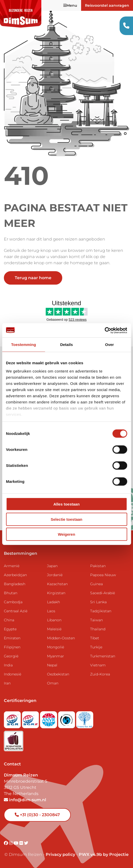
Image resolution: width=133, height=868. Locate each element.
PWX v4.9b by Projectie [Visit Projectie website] (104, 854)
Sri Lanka (98, 602)
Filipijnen (12, 647)
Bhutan (11, 593)
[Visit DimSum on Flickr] (22, 843)
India (8, 665)
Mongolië (56, 647)
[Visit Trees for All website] (85, 718)
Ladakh (53, 602)
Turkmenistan (103, 656)
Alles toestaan (67, 504)
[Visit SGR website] (13, 718)
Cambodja (13, 602)
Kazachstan (57, 584)
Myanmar (56, 656)
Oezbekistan (58, 674)
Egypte (10, 629)
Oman (53, 683)
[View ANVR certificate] (49, 718)
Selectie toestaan (66, 519)
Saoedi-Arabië (103, 593)
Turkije (96, 647)
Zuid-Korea (100, 674)
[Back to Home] (21, 14)
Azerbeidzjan (15, 575)
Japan (52, 566)
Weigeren (66, 534)
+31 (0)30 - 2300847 (37, 815)
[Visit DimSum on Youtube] (17, 843)
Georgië (11, 656)
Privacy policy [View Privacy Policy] (60, 854)
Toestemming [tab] (24, 345)
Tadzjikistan (101, 611)
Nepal (52, 665)
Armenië (12, 566)
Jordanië (55, 575)
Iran (7, 683)
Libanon (54, 620)
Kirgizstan (56, 593)
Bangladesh (15, 584)
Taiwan (96, 620)
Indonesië (13, 674)
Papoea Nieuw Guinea (103, 579)
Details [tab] (66, 345)
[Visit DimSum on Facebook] (6, 843)
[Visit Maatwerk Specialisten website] (14, 739)
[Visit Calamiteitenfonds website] (67, 718)
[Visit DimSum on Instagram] (11, 843)
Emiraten (12, 638)
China (9, 620)
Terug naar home (33, 278)
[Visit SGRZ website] (31, 718)
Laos (51, 611)
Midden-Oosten (61, 638)
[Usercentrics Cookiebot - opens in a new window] (104, 330)
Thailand (98, 629)
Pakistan (98, 566)
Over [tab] (109, 345)
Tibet (95, 638)
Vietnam (98, 665)
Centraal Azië (16, 611)
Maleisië (54, 629)
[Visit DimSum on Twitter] (26, 843)
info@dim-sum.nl (25, 800)
